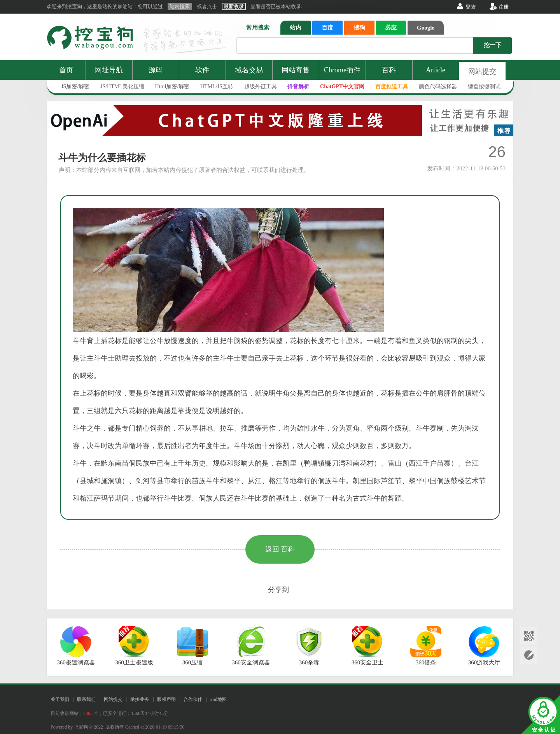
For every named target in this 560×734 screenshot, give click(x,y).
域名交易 (249, 70)
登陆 (471, 7)
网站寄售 (296, 70)
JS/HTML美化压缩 (122, 87)
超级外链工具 (261, 87)
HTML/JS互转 (217, 87)
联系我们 (86, 699)
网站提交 (482, 72)
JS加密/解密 (75, 87)
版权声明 (166, 699)
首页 (66, 70)
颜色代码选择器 (438, 87)
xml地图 (218, 699)
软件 (202, 70)
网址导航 (109, 70)
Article (436, 70)
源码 (156, 70)
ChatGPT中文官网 (342, 87)
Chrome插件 (342, 70)
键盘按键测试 (484, 87)
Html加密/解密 (172, 87)
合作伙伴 (193, 699)
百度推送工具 (392, 87)
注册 (504, 7)
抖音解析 (298, 87)
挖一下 (493, 45)
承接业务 (140, 699)
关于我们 (60, 699)
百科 (389, 70)
